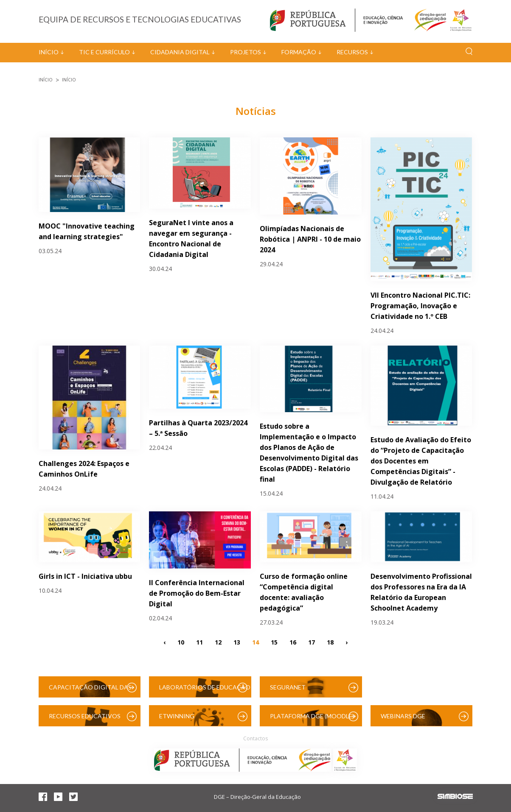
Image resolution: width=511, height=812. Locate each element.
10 (181, 642)
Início (49, 52)
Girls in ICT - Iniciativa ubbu (85, 576)
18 (330, 642)
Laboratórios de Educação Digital (205, 691)
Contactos (255, 738)
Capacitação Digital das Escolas (90, 691)
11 (199, 642)
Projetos (246, 52)
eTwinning (177, 716)
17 (312, 642)
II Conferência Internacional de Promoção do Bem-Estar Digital (197, 593)
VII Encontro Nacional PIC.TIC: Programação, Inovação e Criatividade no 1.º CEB (420, 306)
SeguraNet (288, 687)
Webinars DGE (403, 716)
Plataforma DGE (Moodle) (312, 716)
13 (237, 642)
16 (293, 642)
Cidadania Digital (180, 52)
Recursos (352, 52)
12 (218, 642)
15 (274, 642)
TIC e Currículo (104, 52)
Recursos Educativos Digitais (85, 719)
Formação (299, 52)
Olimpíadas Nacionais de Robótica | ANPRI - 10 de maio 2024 (310, 239)
